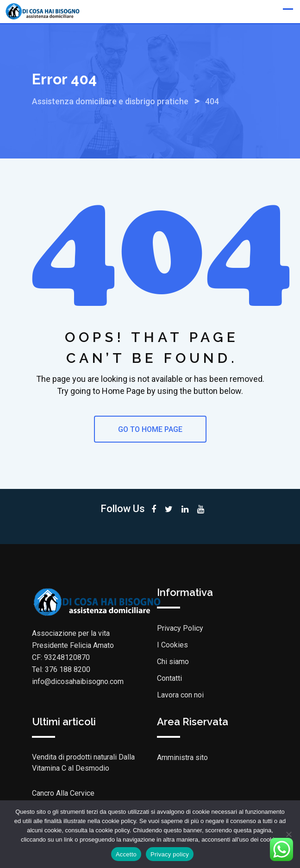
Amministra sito (182, 757)
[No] (288, 834)
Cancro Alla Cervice (63, 793)
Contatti (169, 678)
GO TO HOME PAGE (150, 429)
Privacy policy (170, 854)
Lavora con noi (180, 695)
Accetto (126, 854)
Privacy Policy (180, 628)
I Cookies (172, 645)
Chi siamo (173, 662)
